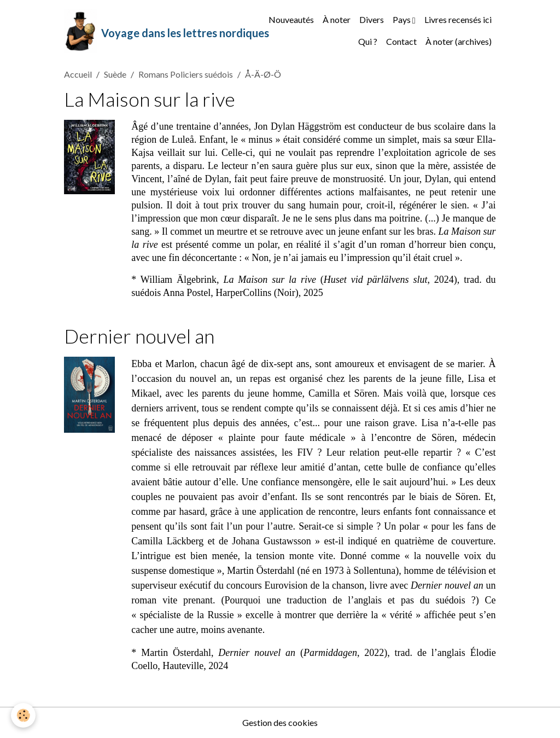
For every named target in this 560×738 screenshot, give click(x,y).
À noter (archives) (459, 41)
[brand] (150, 31)
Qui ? (368, 41)
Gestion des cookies (280, 722)
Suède (115, 74)
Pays (402, 19)
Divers (372, 19)
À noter (337, 19)
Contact (401, 41)
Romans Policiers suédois (186, 74)
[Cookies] (23, 715)
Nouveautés (291, 19)
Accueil (78, 74)
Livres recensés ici (458, 19)
